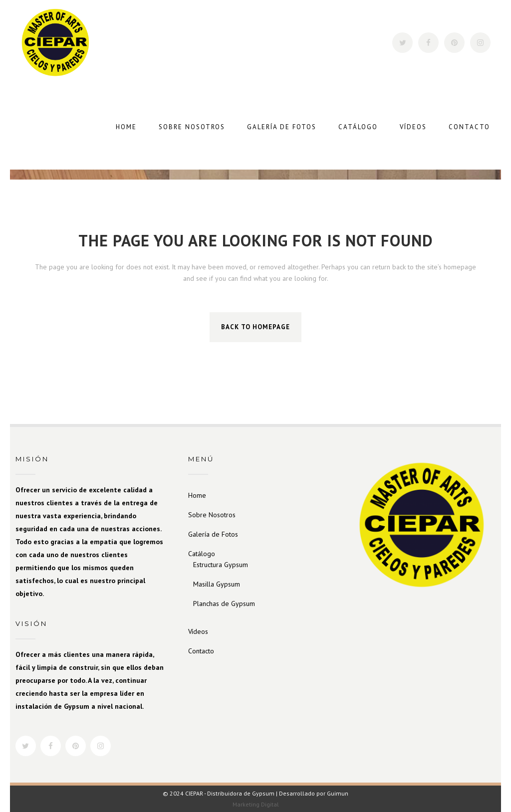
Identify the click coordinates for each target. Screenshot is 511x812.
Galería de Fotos (213, 534)
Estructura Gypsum (221, 565)
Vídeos (198, 631)
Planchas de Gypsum (224, 604)
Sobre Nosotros (212, 515)
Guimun (338, 793)
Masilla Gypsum (217, 584)
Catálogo (202, 554)
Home (197, 495)
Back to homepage (255, 327)
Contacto (201, 651)
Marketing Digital (256, 804)
